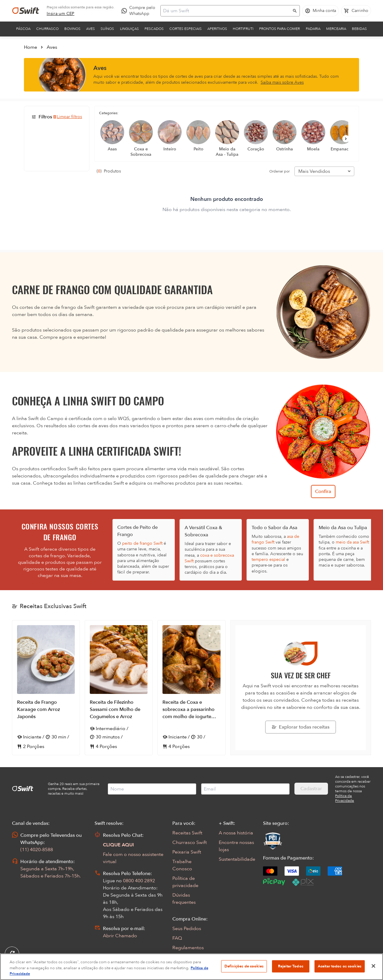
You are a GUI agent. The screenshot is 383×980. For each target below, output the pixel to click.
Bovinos (72, 29)
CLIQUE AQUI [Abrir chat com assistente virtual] (118, 845)
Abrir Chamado (120, 936)
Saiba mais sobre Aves (282, 82)
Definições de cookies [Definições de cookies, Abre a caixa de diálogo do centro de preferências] (244, 966)
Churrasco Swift (190, 842)
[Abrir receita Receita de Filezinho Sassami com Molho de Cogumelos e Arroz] (119, 688)
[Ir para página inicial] (26, 11)
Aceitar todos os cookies (340, 966)
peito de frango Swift (142, 543)
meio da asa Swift (352, 542)
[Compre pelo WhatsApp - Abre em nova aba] (140, 11)
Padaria (313, 29)
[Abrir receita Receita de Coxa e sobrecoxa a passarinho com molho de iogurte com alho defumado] (191, 688)
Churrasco (47, 29)
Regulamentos (188, 948)
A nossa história (236, 833)
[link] (61, 14)
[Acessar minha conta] (320, 11)
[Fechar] (373, 966)
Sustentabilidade (237, 859)
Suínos (107, 29)
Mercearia (336, 29)
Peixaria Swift (187, 852)
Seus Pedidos (187, 929)
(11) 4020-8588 (37, 850)
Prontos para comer (279, 29)
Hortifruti (243, 29)
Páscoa (23, 29)
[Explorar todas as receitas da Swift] (301, 727)
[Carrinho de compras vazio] (356, 11)
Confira (323, 491)
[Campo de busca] (226, 11)
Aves (91, 29)
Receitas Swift (187, 833)
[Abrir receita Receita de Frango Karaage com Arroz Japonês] (46, 688)
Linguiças (129, 29)
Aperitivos (217, 29)
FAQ (177, 938)
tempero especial (268, 560)
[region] (191, 967)
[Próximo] (346, 139)
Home (31, 47)
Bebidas (359, 29)
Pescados (154, 29)
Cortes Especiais (186, 29)
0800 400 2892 (139, 881)
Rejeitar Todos (291, 966)
